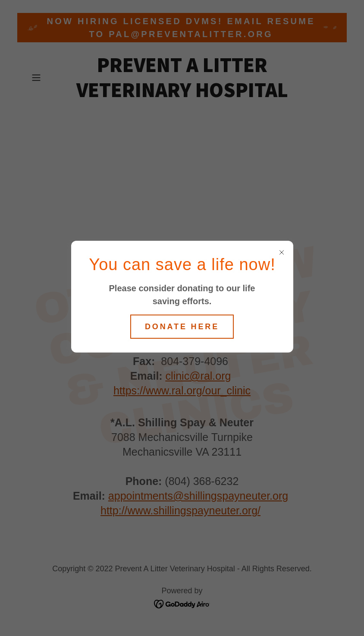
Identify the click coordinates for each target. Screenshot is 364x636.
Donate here (182, 327)
